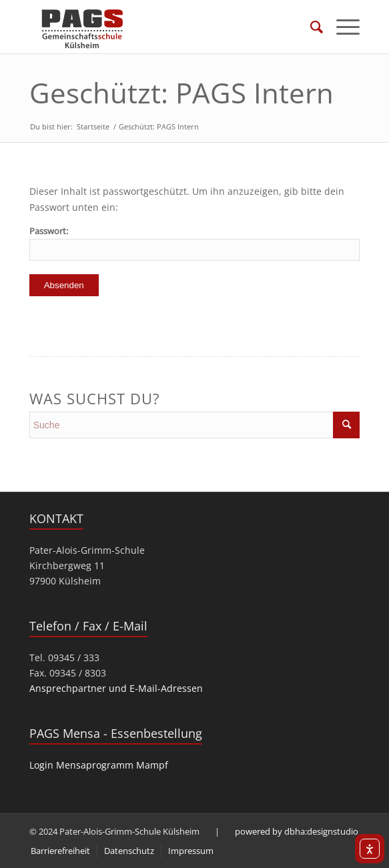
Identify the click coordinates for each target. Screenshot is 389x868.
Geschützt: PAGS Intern (181, 92)
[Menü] (341, 27)
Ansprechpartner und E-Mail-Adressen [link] (116, 688)
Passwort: (195, 243)
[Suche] (310, 27)
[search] (195, 425)
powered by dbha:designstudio (297, 831)
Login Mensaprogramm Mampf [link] (99, 765)
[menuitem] (310, 27)
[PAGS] (161, 27)
